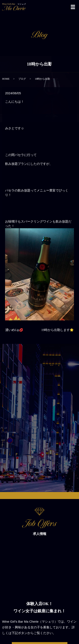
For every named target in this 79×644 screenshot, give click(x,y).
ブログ (22, 79)
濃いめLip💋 (14, 330)
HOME (6, 79)
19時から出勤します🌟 (58, 330)
